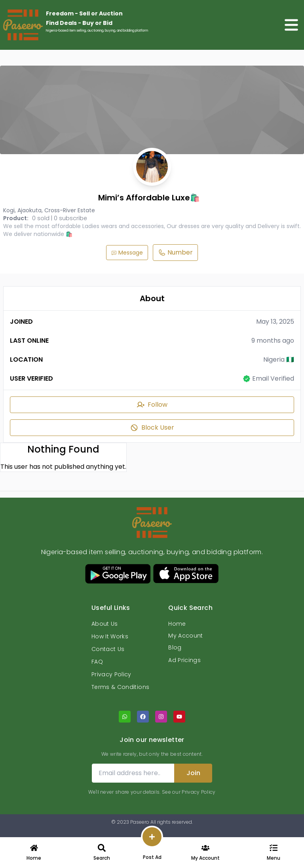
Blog (175, 647)
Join (193, 773)
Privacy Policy (111, 674)
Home (177, 624)
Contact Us (108, 649)
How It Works (110, 636)
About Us (105, 624)
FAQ (97, 662)
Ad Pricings (184, 660)
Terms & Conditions (120, 687)
